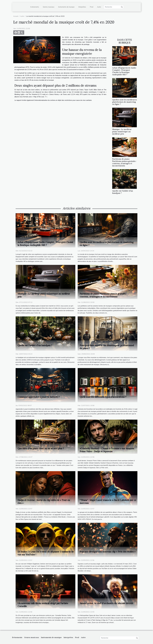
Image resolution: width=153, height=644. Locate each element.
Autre (99, 7)
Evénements (35, 7)
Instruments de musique (66, 7)
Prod (92, 7)
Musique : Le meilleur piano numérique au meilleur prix (122, 132)
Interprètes (82, 7)
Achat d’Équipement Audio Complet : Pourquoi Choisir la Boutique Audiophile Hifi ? (124, 71)
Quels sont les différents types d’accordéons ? (103, 397)
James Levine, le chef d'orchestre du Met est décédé (106, 603)
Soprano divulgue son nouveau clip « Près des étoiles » (108, 552)
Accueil (16, 16)
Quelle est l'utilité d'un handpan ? (123, 192)
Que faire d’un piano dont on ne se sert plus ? (41, 448)
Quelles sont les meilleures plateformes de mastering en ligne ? (125, 102)
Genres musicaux (49, 7)
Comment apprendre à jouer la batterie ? (39, 397)
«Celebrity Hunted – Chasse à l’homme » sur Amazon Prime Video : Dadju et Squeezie (107, 450)
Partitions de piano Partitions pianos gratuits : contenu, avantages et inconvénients (124, 162)
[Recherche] (114, 7)
